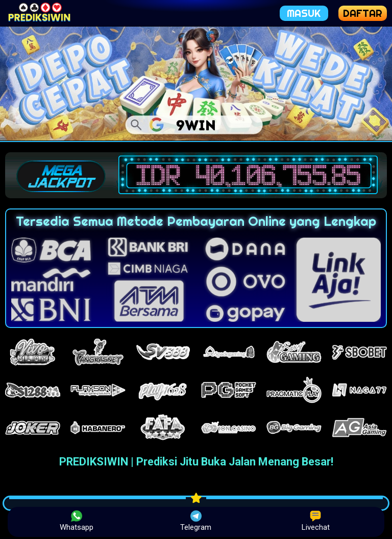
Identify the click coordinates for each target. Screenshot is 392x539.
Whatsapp (77, 521)
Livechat (316, 521)
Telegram (196, 521)
